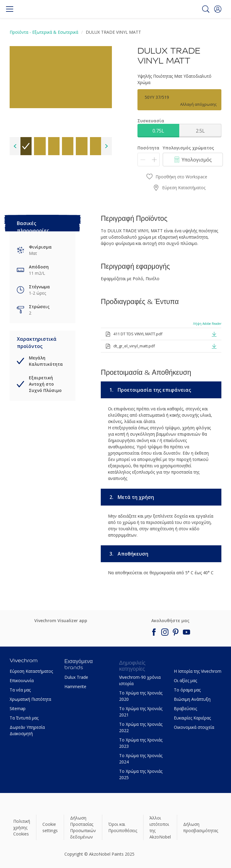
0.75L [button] (158, 131)
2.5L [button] (200, 131)
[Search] (206, 9)
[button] (218, 9)
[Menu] (10, 9)
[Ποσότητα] (149, 160)
